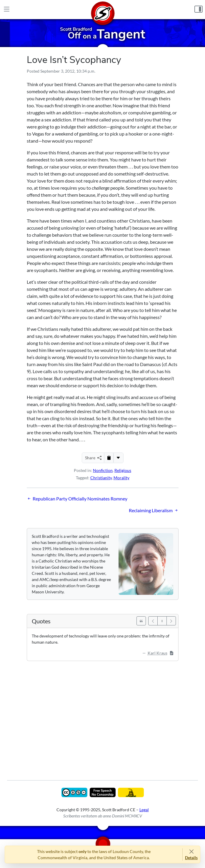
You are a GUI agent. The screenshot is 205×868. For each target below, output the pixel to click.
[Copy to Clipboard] (109, 458)
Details (191, 858)
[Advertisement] (103, 716)
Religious (123, 470)
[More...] (118, 458)
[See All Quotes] (141, 621)
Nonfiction (103, 470)
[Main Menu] (7, 9)
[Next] (171, 621)
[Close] (191, 851)
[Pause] (162, 621)
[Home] (103, 10)
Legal (144, 810)
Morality (121, 478)
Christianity (101, 478)
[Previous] (153, 621)
